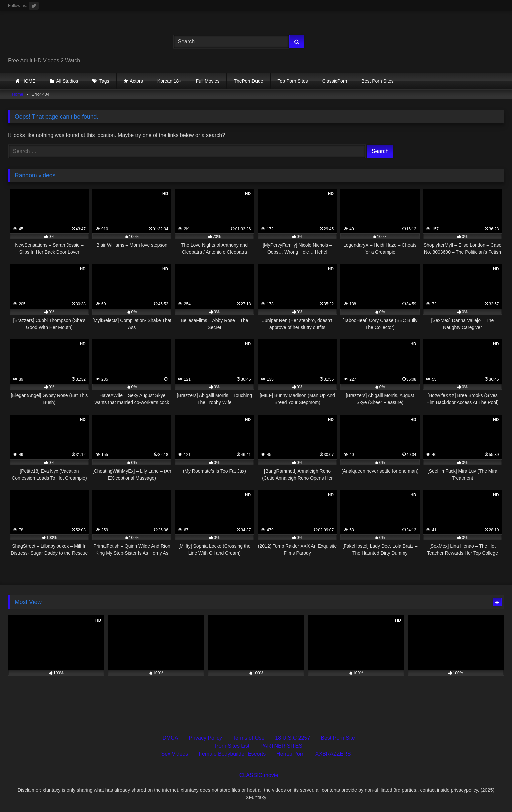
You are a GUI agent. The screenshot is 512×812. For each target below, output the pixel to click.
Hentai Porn (290, 754)
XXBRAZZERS (333, 754)
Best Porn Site (338, 738)
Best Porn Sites (377, 81)
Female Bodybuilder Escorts (232, 754)
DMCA (170, 738)
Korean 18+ (170, 81)
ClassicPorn (335, 81)
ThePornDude (248, 81)
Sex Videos (175, 754)
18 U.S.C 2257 (292, 738)
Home (18, 94)
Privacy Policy (206, 738)
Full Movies (208, 81)
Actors (136, 81)
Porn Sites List (232, 746)
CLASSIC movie (259, 775)
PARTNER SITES (281, 746)
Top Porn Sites (293, 81)
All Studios (67, 81)
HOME (29, 81)
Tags (104, 81)
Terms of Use (248, 738)
